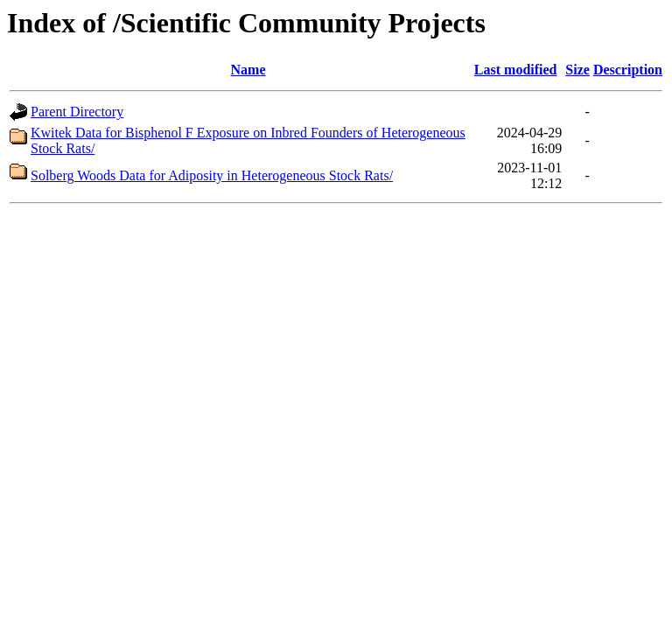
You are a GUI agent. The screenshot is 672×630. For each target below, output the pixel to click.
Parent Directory (77, 112)
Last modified (516, 70)
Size (577, 70)
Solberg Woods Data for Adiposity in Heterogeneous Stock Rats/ (212, 175)
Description (628, 70)
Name (248, 70)
